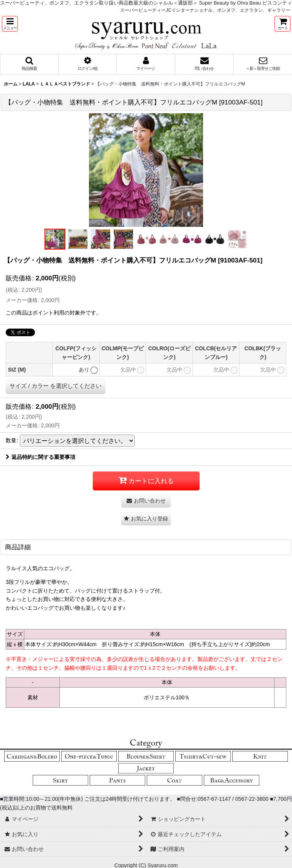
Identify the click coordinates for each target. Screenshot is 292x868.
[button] (10, 24)
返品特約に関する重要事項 (40, 457)
